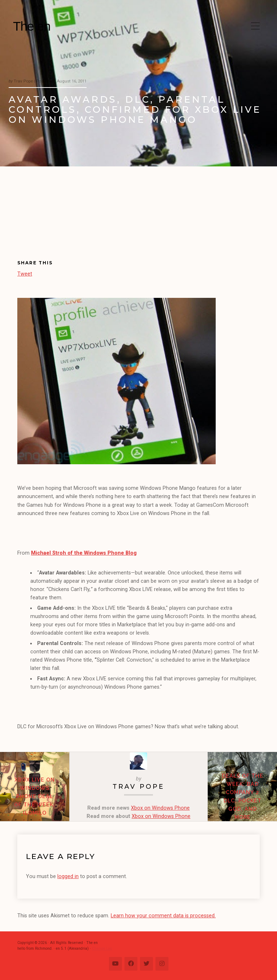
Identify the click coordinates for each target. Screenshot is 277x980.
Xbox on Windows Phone (160, 808)
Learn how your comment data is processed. (163, 916)
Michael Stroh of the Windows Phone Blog (84, 553)
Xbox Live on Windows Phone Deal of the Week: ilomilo (35, 796)
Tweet (25, 274)
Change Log (102, 948)
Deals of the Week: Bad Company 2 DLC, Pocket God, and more (243, 796)
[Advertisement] (58, 219)
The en (32, 26)
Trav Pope (138, 786)
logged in (68, 876)
